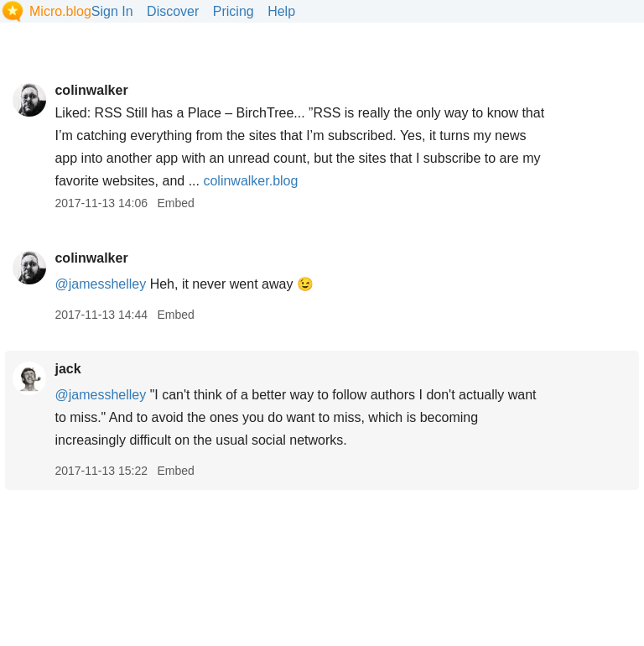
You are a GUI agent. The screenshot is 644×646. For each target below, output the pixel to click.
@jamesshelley (100, 284)
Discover (173, 11)
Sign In (112, 11)
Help (281, 11)
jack (68, 369)
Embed (175, 203)
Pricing (234, 11)
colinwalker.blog (250, 181)
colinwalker (91, 90)
